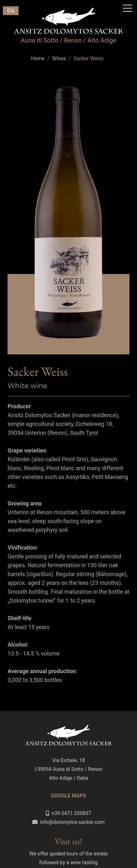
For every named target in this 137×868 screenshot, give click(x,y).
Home (38, 58)
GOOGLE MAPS (68, 796)
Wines (59, 58)
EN (11, 11)
